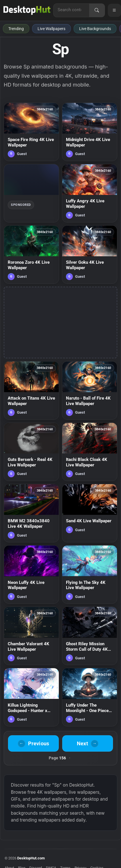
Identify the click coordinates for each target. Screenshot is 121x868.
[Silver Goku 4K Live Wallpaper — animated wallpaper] (90, 255)
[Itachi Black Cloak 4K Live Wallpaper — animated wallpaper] (90, 452)
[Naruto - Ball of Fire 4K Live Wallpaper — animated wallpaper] (90, 390)
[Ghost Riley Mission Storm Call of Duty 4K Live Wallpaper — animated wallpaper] (90, 636)
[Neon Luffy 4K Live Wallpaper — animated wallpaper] (31, 574)
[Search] (97, 10)
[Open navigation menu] (114, 10)
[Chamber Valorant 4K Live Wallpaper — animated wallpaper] (31, 636)
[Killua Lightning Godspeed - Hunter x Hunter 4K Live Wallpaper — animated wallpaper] (31, 697)
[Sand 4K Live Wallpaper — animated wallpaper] (90, 513)
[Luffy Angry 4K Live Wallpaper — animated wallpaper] (90, 193)
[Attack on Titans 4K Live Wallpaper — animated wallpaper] (31, 390)
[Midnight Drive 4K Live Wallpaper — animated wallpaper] (90, 132)
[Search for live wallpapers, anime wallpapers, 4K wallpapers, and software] (71, 10)
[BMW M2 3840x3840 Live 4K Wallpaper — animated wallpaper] (31, 513)
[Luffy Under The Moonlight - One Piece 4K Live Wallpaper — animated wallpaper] (90, 697)
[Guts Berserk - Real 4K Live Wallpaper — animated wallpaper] (31, 452)
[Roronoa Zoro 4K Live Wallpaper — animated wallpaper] (31, 255)
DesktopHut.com (31, 858)
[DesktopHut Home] (27, 10)
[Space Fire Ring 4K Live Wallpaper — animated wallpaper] (31, 132)
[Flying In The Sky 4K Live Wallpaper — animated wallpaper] (90, 574)
